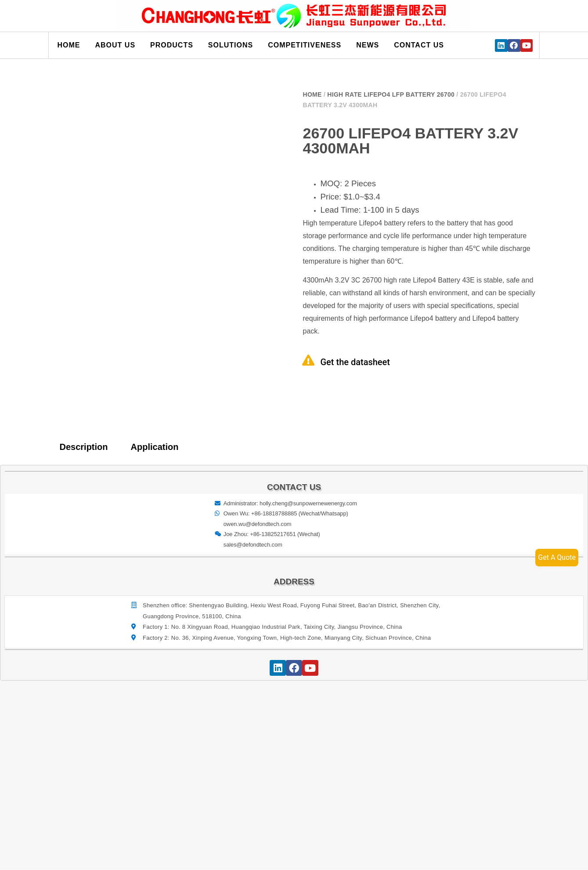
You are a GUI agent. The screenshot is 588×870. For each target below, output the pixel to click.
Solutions (231, 45)
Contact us (419, 45)
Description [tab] (84, 447)
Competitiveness (305, 45)
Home (69, 45)
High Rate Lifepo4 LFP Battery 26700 (391, 94)
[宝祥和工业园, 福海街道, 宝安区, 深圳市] (294, 762)
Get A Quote (557, 557)
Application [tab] (155, 447)
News (368, 45)
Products (172, 45)
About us (115, 45)
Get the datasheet (355, 362)
